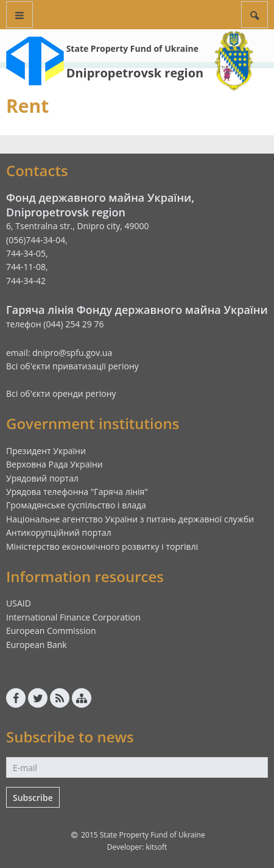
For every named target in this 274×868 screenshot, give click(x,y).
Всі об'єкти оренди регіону (61, 393)
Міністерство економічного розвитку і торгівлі (102, 546)
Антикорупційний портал (59, 532)
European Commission (51, 631)
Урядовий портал (42, 478)
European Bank (37, 645)
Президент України (46, 451)
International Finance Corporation (73, 617)
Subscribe (33, 798)
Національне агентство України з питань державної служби (130, 519)
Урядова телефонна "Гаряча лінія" (77, 492)
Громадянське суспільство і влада (76, 505)
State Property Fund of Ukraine (132, 48)
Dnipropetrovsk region (135, 73)
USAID (19, 603)
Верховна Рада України (54, 464)
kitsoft (156, 847)
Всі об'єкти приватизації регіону (72, 366)
